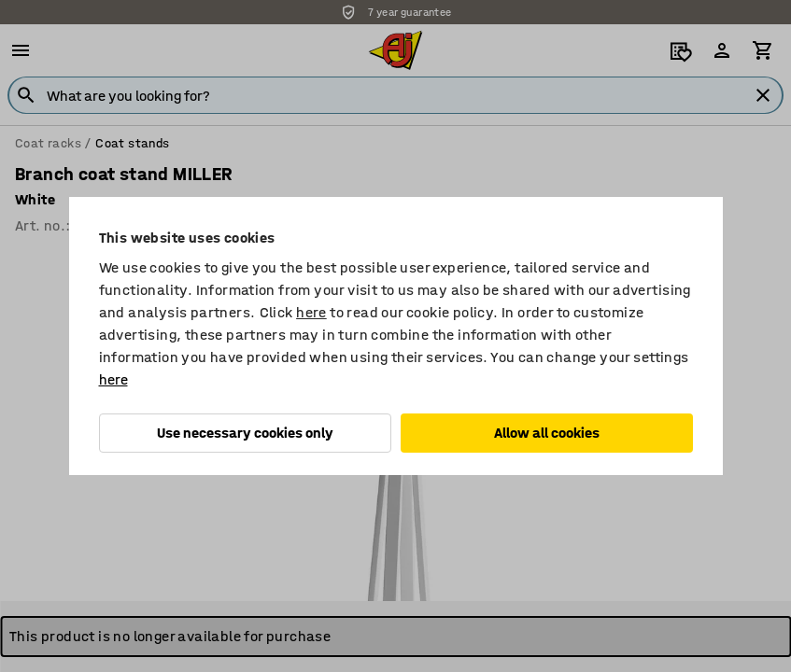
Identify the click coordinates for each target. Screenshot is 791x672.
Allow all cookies (547, 433)
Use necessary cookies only (245, 433)
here (311, 312)
